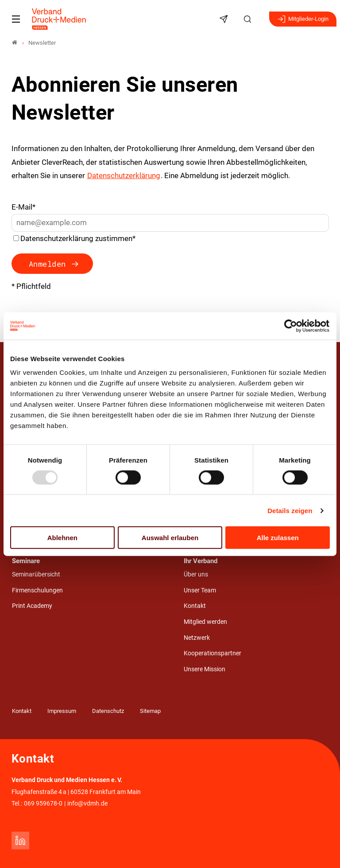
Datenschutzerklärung (124, 175)
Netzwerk (197, 638)
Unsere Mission (205, 669)
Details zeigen (290, 510)
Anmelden (47, 264)
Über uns (196, 574)
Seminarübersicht (36, 574)
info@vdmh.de (87, 804)
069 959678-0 (43, 804)
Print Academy (32, 606)
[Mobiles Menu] (16, 19)
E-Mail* (23, 207)
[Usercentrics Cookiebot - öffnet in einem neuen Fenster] (291, 326)
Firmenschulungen (37, 590)
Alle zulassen (278, 538)
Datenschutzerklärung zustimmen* (78, 238)
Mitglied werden (205, 622)
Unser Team (200, 590)
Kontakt (195, 606)
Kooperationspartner (212, 653)
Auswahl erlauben (170, 538)
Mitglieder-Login (303, 19)
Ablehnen (62, 538)
